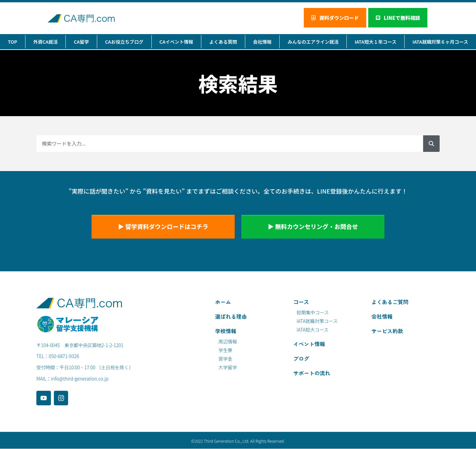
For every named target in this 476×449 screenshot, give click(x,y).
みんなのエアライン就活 (313, 42)
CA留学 (81, 42)
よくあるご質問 (390, 302)
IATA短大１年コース (376, 42)
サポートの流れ (312, 373)
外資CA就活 (46, 42)
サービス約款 (387, 331)
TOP (13, 42)
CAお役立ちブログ (124, 42)
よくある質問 (223, 42)
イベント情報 (309, 344)
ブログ (301, 359)
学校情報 (226, 331)
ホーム (223, 302)
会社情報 (262, 42)
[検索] (431, 144)
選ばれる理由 (231, 317)
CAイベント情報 (176, 42)
